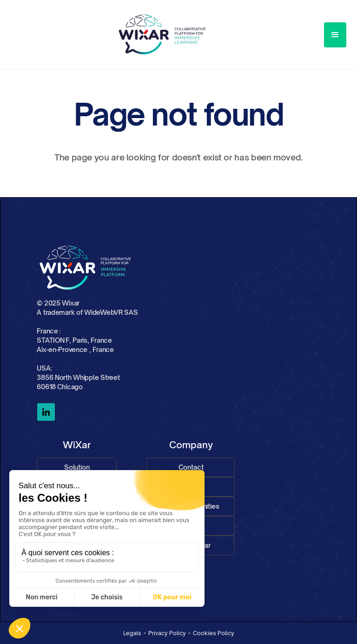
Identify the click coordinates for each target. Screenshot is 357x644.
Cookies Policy (214, 633)
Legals (132, 633)
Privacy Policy (167, 633)
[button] (335, 35)
